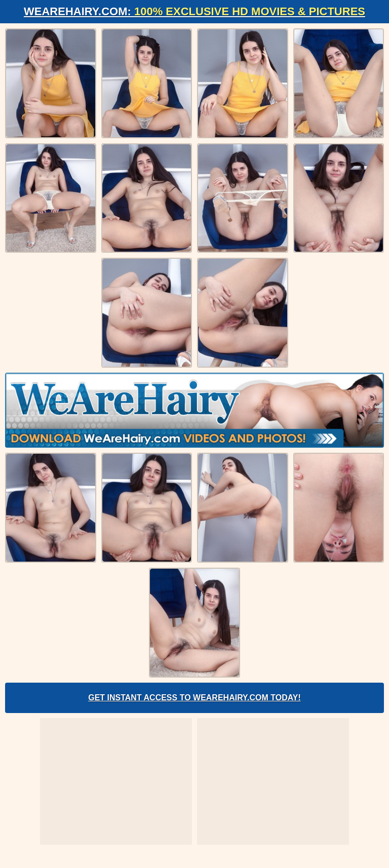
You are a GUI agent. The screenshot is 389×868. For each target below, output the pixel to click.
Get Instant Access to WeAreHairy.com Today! (194, 698)
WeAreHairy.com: (194, 11)
